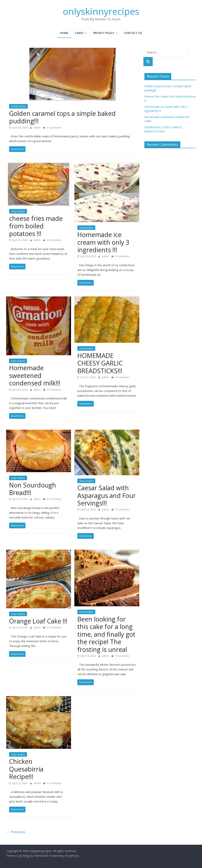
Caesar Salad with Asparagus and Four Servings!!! (107, 495)
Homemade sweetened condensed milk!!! (35, 375)
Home (64, 33)
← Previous (16, 832)
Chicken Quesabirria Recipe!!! (26, 769)
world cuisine (18, 106)
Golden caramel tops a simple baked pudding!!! (62, 117)
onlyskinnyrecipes (101, 11)
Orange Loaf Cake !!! (38, 621)
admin (37, 128)
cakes (79, 33)
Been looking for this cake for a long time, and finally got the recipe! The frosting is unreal (106, 634)
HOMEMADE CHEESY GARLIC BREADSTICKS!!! (100, 363)
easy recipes (18, 211)
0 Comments (52, 128)
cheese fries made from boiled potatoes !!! (36, 226)
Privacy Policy (104, 33)
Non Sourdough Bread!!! (33, 489)
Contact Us (133, 33)
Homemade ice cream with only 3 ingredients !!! (103, 242)
